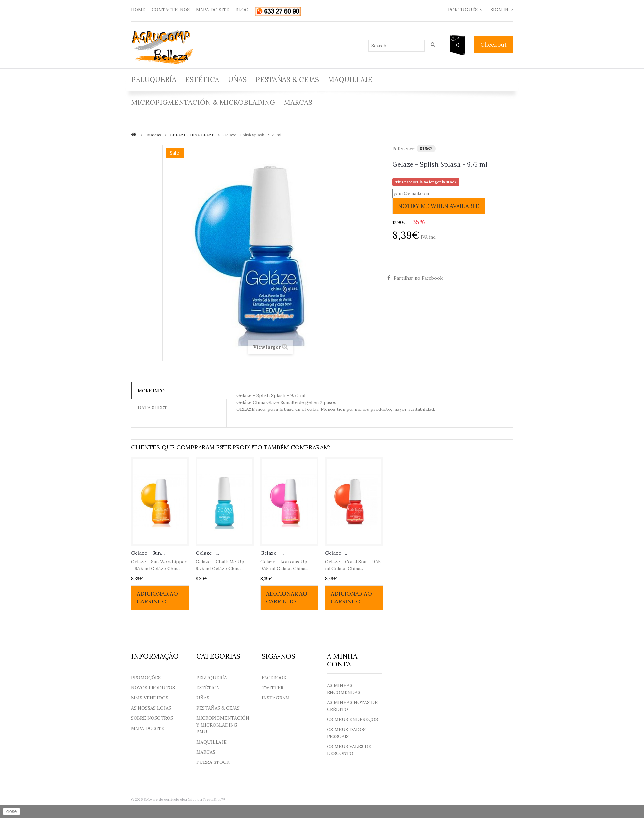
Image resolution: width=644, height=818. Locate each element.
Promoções (146, 678)
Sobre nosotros (152, 718)
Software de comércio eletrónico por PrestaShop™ (184, 800)
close (12, 811)
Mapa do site (148, 728)
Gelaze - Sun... (148, 553)
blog (242, 10)
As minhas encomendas (344, 689)
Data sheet (153, 408)
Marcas (298, 102)
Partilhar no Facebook (418, 278)
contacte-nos (171, 10)
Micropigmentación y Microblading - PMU (223, 725)
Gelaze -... (208, 553)
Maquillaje (350, 80)
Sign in (499, 10)
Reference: (404, 149)
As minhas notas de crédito (352, 706)
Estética (202, 80)
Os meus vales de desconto (349, 750)
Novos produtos (153, 688)
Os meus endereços (352, 719)
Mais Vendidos (150, 698)
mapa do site (213, 10)
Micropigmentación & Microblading (203, 102)
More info (151, 391)
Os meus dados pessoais (346, 733)
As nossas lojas (151, 708)
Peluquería (154, 80)
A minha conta (342, 660)
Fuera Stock (213, 762)
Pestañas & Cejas (287, 80)
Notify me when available (439, 206)
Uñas (237, 80)
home (138, 10)
